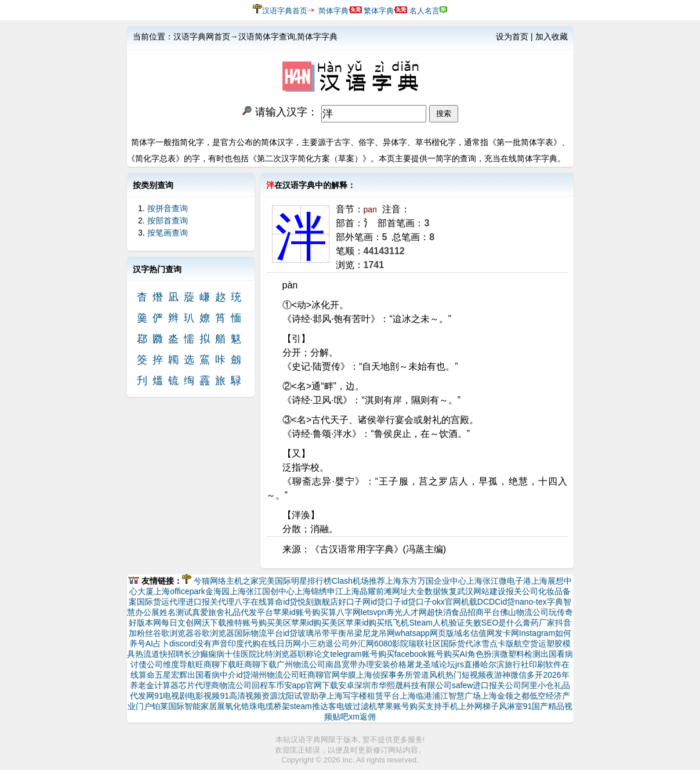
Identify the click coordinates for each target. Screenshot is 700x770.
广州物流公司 (301, 664)
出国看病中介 (212, 675)
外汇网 (362, 644)
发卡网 (507, 633)
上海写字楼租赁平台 (363, 696)
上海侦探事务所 (385, 675)
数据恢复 (441, 591)
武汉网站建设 (481, 591)
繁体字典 (379, 11)
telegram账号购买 (362, 654)
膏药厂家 (539, 623)
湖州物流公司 (275, 675)
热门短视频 (466, 675)
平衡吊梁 (346, 633)
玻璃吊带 (314, 633)
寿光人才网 (407, 612)
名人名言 (425, 11)
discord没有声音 (199, 644)
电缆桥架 (274, 706)
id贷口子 (386, 602)
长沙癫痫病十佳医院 (220, 654)
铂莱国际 (168, 706)
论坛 (447, 664)
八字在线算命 (259, 602)
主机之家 (242, 581)
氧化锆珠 (241, 706)
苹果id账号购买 (301, 612)
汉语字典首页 (285, 11)
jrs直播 (468, 664)
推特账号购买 (251, 623)
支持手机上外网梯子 (462, 706)
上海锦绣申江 (319, 591)
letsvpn (373, 612)
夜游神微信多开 (514, 675)
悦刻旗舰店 (318, 602)
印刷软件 (545, 664)
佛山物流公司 (524, 612)
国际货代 (457, 644)
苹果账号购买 (401, 706)
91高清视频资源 (249, 696)
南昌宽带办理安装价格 (366, 664)
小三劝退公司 (325, 644)
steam (301, 706)
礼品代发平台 (249, 612)
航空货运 (530, 644)
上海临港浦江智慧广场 (440, 696)
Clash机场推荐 (358, 581)
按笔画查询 (168, 233)
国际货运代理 (161, 602)
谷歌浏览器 (173, 633)
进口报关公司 (497, 685)
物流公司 (235, 685)
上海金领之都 (505, 696)
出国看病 (557, 654)
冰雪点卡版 (494, 644)
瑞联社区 (425, 644)
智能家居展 (205, 706)
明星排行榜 (311, 581)
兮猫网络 (210, 581)
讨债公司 (147, 664)
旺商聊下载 (216, 664)
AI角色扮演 (480, 654)
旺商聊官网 (320, 675)
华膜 (348, 675)
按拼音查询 (168, 208)
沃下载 (214, 623)
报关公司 (522, 591)
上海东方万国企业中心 (426, 581)
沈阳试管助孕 (302, 696)
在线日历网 (281, 644)
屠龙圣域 (423, 664)
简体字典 (333, 11)
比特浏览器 (277, 654)
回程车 (264, 685)
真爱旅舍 (208, 612)
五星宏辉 (171, 675)
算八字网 (344, 612)
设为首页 (512, 37)
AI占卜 (157, 644)
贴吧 (340, 717)
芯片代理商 (199, 685)
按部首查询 (168, 220)
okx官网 (447, 602)
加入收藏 (552, 37)
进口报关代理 (210, 602)
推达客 (324, 706)
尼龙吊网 (379, 633)
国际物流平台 (259, 633)
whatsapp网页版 (425, 633)
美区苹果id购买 (302, 623)
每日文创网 (182, 623)
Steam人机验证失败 (445, 623)
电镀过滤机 (357, 706)
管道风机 (429, 675)
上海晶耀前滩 (368, 591)
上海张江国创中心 (262, 591)
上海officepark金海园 (191, 591)
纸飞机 (397, 623)
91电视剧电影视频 (187, 696)
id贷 (290, 602)
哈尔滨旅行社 (505, 664)
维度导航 (179, 664)
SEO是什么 (502, 623)
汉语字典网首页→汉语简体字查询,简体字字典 (256, 37)
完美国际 (275, 581)
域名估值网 (474, 633)
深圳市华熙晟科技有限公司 (403, 685)
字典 (555, 602)
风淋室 (511, 706)
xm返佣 (362, 717)
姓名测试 (176, 612)
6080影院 (391, 644)
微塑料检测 (520, 654)
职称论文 (314, 654)
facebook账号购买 (427, 654)
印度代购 (244, 644)
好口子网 (354, 602)
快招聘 (172, 654)
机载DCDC (481, 602)
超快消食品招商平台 (463, 612)
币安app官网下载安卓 (315, 685)
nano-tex (531, 602)
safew (463, 685)
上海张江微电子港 (499, 581)
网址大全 (408, 591)
